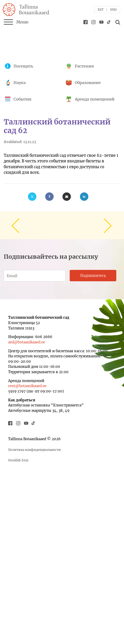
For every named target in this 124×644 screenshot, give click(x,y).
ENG (114, 10)
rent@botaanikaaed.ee (27, 386)
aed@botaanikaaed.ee (27, 342)
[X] (32, 197)
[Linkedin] (84, 197)
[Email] (67, 197)
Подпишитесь (93, 276)
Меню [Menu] (16, 22)
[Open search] (117, 22)
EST (101, 10)
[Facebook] (49, 197)
